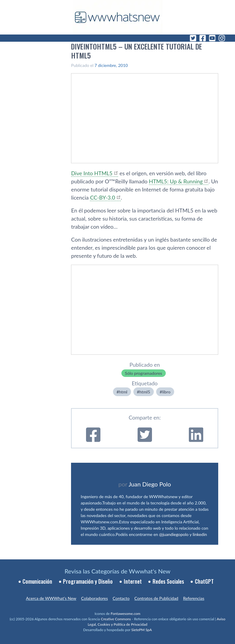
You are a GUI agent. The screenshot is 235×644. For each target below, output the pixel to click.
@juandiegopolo (174, 534)
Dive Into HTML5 (92, 173)
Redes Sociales (168, 581)
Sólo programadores (144, 373)
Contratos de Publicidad (156, 598)
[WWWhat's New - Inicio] (117, 17)
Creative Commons (116, 619)
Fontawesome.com (125, 614)
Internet (133, 581)
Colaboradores (95, 598)
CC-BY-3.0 (103, 197)
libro (166, 392)
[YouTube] (212, 38)
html (123, 392)
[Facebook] (203, 38)
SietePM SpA (142, 630)
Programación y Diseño (88, 581)
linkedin (200, 534)
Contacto (121, 598)
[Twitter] (193, 38)
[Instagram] (222, 38)
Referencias (194, 598)
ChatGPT (204, 581)
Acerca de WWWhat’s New (51, 598)
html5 (145, 392)
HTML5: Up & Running (176, 181)
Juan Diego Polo (150, 484)
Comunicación (37, 581)
